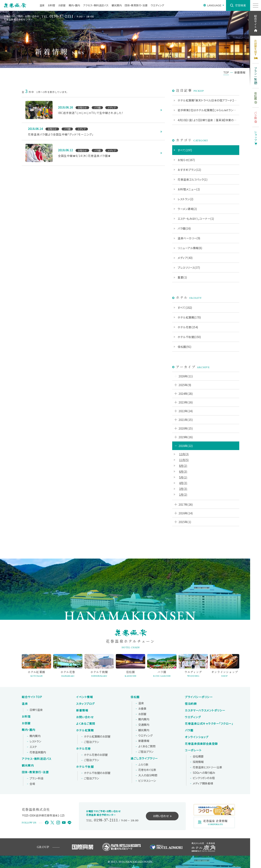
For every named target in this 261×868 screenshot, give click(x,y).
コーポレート (193, 750)
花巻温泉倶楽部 (201, 744)
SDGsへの (204, 773)
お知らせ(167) (186, 160)
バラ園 (189, 730)
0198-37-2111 (61, 16)
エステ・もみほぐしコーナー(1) (196, 218)
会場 (32, 784)
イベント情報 (84, 697)
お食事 (142, 709)
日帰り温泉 (36, 710)
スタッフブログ (85, 704)
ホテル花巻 (83, 749)
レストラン (35, 741)
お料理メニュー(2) (189, 189)
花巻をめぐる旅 (147, 770)
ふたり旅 (143, 765)
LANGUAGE (214, 5)
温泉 (42, 5)
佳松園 (135, 697)
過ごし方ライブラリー (144, 758)
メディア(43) (185, 258)
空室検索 (241, 5)
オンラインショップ (197, 737)
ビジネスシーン (147, 781)
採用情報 (198, 762)
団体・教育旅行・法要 (136, 5)
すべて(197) (185, 150)
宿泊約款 (191, 704)
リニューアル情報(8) (190, 248)
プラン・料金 (37, 778)
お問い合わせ (85, 717)
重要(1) (182, 277)
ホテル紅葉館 (85, 730)
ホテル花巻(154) (188, 327)
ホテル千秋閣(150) (189, 337)
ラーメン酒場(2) (187, 209)
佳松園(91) (185, 347)
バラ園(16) (184, 228)
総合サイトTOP (32, 697)
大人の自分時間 (148, 775)
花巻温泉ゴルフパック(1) (193, 179)
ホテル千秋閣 (85, 767)
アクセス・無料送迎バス (96, 5)
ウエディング (157, 5)
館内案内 (35, 736)
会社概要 (198, 756)
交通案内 (144, 725)
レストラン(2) (186, 199)
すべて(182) (185, 307)
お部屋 (62, 5)
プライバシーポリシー (199, 697)
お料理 (51, 5)
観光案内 (117, 5)
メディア (203, 783)
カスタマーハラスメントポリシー (205, 710)
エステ (33, 747)
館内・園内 (74, 5)
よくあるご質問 (86, 724)
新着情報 (82, 710)
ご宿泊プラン (91, 742)
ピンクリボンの (204, 778)
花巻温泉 (209, 724)
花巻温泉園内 (38, 752)
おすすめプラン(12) (189, 170)
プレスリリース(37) (189, 267)
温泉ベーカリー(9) (189, 238)
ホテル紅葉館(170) (189, 317)
